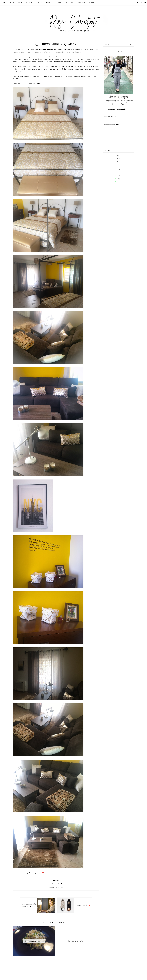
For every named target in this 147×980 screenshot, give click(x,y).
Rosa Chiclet (76, 975)
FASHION (40, 3)
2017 (119, 173)
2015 (119, 179)
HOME (4, 3)
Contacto (81, 3)
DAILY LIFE (29, 3)
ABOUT (12, 3)
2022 (119, 158)
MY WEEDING (70, 3)
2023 (119, 155)
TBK (78, 977)
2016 (119, 176)
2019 (119, 167)
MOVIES (49, 3)
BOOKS (20, 3)
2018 (119, 170)
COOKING (58, 3)
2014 (119, 182)
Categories (92, 3)
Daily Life (59, 887)
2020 (119, 164)
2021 (119, 161)
